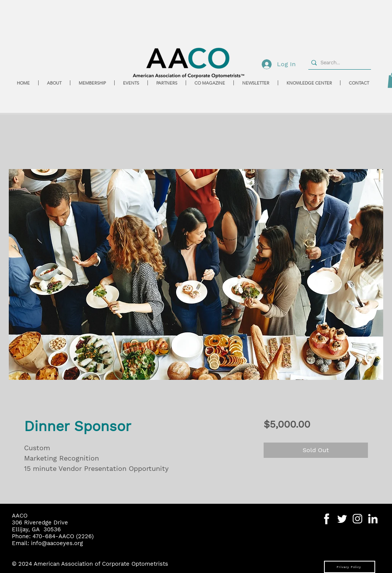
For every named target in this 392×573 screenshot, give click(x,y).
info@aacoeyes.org (57, 543)
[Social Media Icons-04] (327, 519)
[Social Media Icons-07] (357, 519)
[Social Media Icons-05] (342, 519)
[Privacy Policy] (350, 567)
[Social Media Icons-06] (373, 519)
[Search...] (338, 63)
